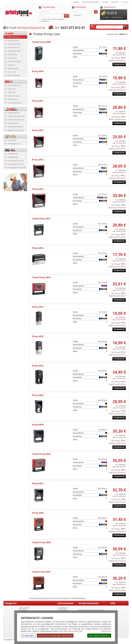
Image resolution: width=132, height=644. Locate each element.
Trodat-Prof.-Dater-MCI (16, 120)
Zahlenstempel (13, 68)
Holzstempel (12, 140)
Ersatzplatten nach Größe (17, 168)
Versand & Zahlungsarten (91, 2)
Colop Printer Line (14, 85)
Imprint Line (12, 72)
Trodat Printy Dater (14, 44)
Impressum (106, 631)
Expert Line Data (13, 96)
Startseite (76, 2)
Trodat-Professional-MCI (16, 116)
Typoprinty (11, 65)
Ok (96, 12)
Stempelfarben (13, 157)
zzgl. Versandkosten (119, 55)
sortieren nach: (116, 34)
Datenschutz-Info (75, 631)
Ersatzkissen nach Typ (15, 161)
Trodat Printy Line (14, 37)
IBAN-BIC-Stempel (14, 61)
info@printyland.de (31, 28)
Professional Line (14, 47)
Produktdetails (119, 64)
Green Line (11, 92)
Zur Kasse (106, 17)
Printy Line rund (13, 40)
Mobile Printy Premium (16, 130)
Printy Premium (13, 123)
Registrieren (45, 21)
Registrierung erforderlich (117, 60)
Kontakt (105, 2)
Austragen (78, 15)
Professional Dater (14, 51)
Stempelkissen (13, 154)
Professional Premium (15, 127)
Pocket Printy (12, 58)
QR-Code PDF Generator (24, 609)
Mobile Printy (12, 54)
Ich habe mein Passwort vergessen (53, 19)
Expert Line (11, 89)
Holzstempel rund (14, 144)
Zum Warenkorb (117, 17)
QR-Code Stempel (14, 75)
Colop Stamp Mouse (15, 103)
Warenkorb (115, 2)
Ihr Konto (125, 2)
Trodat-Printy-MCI (14, 113)
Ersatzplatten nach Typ (16, 164)
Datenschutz (63, 610)
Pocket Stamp (12, 99)
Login (67, 16)
